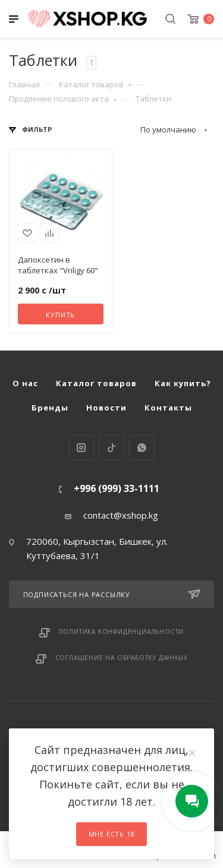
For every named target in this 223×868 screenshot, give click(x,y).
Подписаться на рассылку (112, 594)
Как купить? (183, 383)
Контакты (168, 408)
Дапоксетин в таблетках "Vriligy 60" (58, 265)
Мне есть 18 (112, 834)
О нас (25, 383)
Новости (106, 408)
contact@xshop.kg (121, 515)
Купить (60, 315)
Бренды (50, 408)
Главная (24, 84)
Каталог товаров (95, 84)
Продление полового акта (63, 99)
